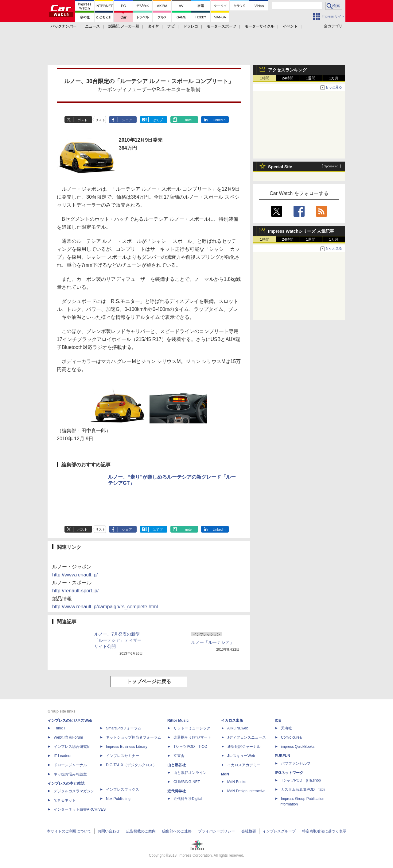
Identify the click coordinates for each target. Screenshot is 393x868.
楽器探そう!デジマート (192, 737)
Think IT (60, 728)
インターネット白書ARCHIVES (80, 809)
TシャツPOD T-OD (190, 747)
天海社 (286, 728)
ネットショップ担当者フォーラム (134, 737)
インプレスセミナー (123, 756)
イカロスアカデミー (244, 765)
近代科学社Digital (188, 799)
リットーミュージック (192, 728)
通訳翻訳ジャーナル (244, 747)
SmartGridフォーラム (124, 728)
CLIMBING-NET (187, 782)
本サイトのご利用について (69, 831)
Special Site (280, 167)
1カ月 (334, 78)
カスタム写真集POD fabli (303, 790)
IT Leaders (62, 756)
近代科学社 (177, 791)
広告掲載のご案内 (141, 831)
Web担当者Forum (68, 737)
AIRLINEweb (238, 728)
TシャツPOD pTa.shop (301, 780)
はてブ (158, 120)
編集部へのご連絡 (177, 831)
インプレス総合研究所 (72, 747)
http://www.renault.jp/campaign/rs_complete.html (105, 607)
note (188, 120)
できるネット (65, 800)
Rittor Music (178, 721)
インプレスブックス (123, 790)
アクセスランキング (287, 70)
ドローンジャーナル (70, 765)
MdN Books (237, 782)
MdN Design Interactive (246, 791)
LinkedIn (219, 120)
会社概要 (249, 831)
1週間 (311, 78)
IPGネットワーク (289, 773)
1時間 (265, 78)
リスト (100, 120)
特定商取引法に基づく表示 (324, 831)
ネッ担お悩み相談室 (70, 774)
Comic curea (291, 737)
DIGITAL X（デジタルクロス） (131, 765)
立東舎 (179, 756)
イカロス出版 (232, 721)
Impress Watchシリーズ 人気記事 (301, 231)
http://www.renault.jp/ (75, 575)
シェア (127, 120)
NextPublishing (118, 799)
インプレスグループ (279, 831)
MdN (225, 774)
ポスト (82, 120)
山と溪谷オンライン (190, 773)
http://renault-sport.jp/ (75, 591)
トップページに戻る (149, 681)
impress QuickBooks (298, 747)
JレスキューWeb (241, 756)
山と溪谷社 (177, 765)
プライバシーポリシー (216, 831)
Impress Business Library (127, 747)
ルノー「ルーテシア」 (212, 642)
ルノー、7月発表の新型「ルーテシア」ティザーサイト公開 (118, 640)
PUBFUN (282, 756)
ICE (278, 721)
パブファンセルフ (296, 763)
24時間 (288, 78)
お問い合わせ (109, 831)
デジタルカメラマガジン (74, 791)
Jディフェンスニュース (247, 737)
